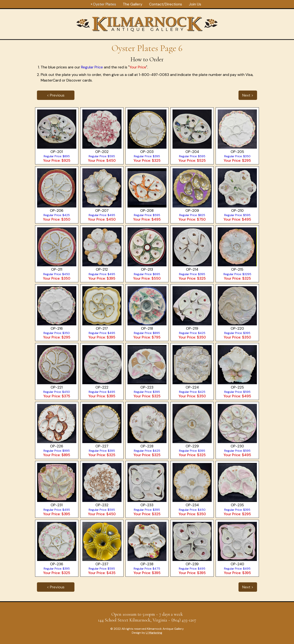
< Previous (56, 95)
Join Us (195, 4)
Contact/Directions (166, 4)
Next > (248, 95)
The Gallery (133, 4)
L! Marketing (154, 633)
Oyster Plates (104, 4)
